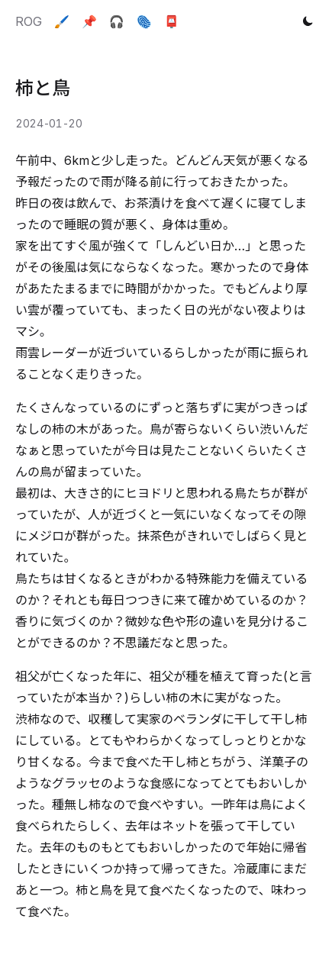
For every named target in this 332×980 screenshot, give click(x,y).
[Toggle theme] (308, 21)
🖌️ (62, 21)
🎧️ (117, 21)
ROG (29, 21)
